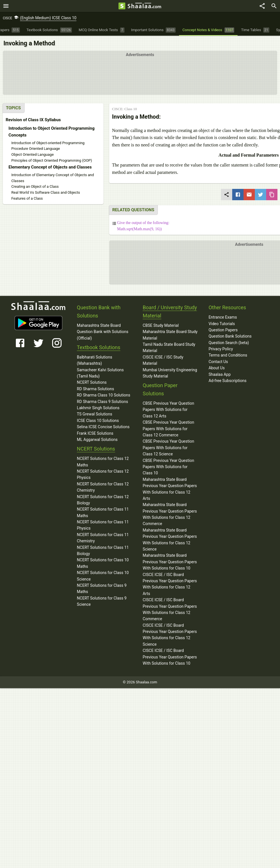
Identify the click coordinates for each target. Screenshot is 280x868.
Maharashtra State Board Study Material (170, 335)
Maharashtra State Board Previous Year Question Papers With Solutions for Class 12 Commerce (170, 514)
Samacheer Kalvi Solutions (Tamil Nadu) (100, 373)
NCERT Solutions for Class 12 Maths (103, 462)
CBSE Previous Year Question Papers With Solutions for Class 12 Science (169, 448)
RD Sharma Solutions (95, 389)
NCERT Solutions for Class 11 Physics (103, 525)
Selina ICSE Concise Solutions (103, 427)
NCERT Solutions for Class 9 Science (102, 601)
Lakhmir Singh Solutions (98, 408)
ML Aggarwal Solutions (97, 440)
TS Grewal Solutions (95, 414)
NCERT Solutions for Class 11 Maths (103, 512)
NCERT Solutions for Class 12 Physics (103, 474)
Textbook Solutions (99, 347)
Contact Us (218, 362)
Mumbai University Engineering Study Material (170, 373)
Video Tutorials (222, 324)
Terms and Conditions (228, 355)
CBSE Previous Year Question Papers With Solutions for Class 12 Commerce (169, 429)
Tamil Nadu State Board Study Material (169, 347)
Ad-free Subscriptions (227, 381)
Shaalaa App (219, 374)
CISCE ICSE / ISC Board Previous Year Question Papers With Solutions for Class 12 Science (170, 635)
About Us (217, 368)
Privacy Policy (221, 349)
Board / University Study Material (170, 312)
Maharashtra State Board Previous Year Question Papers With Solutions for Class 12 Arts (170, 489)
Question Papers (223, 330)
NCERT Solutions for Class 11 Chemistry (103, 538)
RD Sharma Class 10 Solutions (104, 395)
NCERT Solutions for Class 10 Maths (103, 563)
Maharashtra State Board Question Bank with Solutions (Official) (103, 332)
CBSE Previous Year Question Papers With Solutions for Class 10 (169, 467)
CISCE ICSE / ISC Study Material (163, 360)
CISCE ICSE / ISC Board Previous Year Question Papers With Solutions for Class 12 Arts (170, 584)
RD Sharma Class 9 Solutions (103, 402)
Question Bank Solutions (230, 336)
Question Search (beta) (229, 343)
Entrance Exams (223, 317)
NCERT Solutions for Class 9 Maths (102, 588)
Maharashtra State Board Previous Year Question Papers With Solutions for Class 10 (170, 562)
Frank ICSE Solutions (95, 433)
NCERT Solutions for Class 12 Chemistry (103, 487)
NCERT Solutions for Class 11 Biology (103, 551)
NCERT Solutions (92, 382)
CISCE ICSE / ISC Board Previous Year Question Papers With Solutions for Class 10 (170, 657)
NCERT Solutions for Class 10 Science (103, 576)
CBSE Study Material (161, 325)
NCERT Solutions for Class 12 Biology (103, 500)
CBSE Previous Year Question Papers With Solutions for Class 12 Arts (169, 410)
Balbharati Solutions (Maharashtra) (95, 360)
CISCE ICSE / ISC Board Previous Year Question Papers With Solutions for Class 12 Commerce (170, 609)
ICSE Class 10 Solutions (98, 421)
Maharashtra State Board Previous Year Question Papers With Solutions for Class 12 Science (170, 540)
